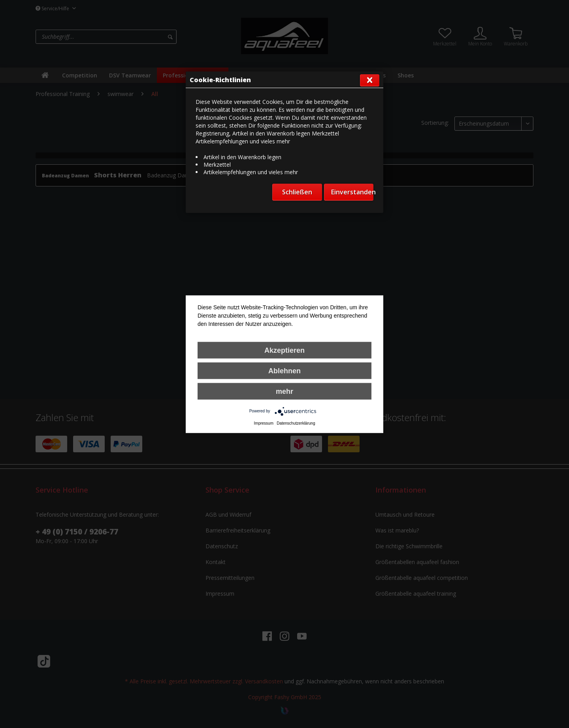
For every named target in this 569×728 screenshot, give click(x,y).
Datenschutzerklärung (296, 423)
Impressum (264, 423)
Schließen (297, 192)
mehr (284, 391)
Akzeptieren (284, 350)
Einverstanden (352, 192)
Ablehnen (284, 371)
